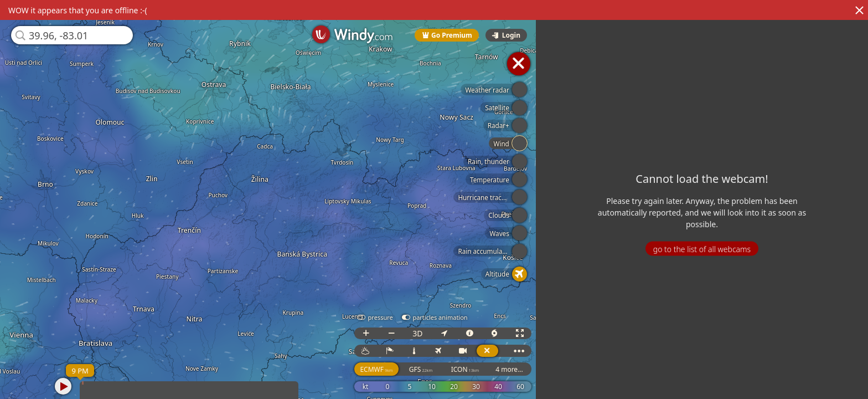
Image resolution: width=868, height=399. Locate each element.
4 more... (512, 369)
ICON (467, 369)
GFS (423, 369)
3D (420, 333)
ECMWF (379, 369)
